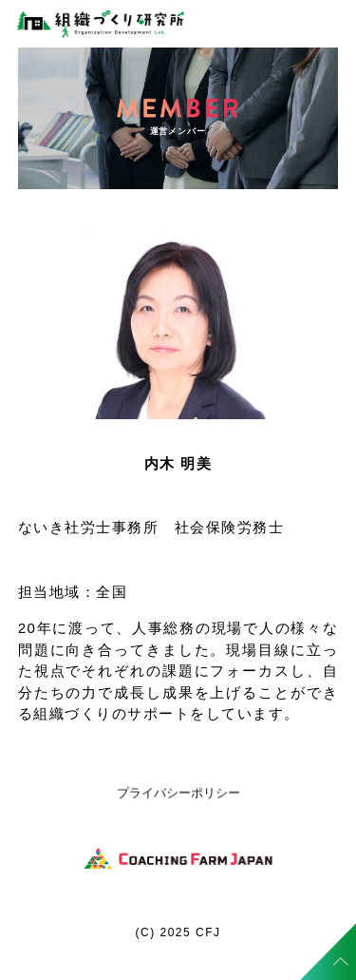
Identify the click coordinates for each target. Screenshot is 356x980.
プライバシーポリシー (178, 793)
